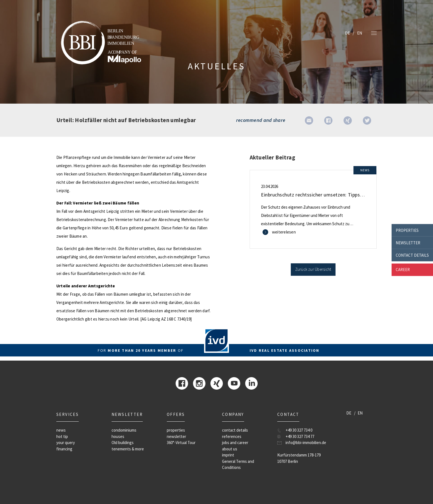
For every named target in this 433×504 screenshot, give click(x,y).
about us (230, 449)
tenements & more (128, 449)
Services (68, 414)
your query (66, 443)
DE (347, 33)
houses (118, 436)
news (61, 430)
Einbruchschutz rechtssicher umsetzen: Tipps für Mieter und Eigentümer (340, 195)
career (403, 270)
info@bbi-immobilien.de (306, 443)
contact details (412, 255)
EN (360, 33)
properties (407, 230)
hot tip (62, 436)
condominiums (124, 430)
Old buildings (123, 443)
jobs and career (235, 443)
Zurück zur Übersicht (313, 269)
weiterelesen (284, 232)
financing (64, 449)
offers (176, 414)
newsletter (408, 242)
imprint (228, 455)
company (233, 414)
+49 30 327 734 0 (299, 430)
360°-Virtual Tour (181, 443)
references (232, 436)
